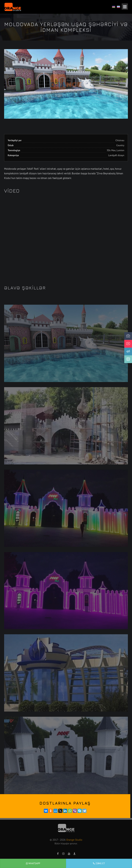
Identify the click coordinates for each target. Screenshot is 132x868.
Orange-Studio (74, 840)
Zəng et (99, 863)
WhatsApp (33, 863)
